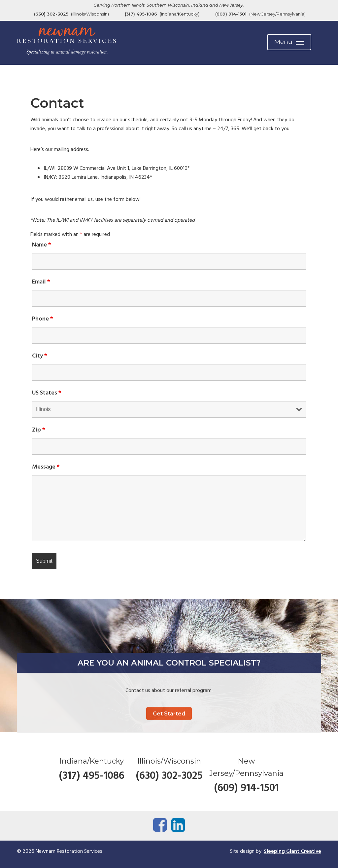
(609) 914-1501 (231, 14)
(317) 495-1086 (141, 14)
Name (42, 245)
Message (46, 467)
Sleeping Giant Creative (292, 851)
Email (41, 282)
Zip (39, 430)
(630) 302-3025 (51, 14)
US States (47, 393)
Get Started (169, 746)
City (40, 356)
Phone (43, 319)
